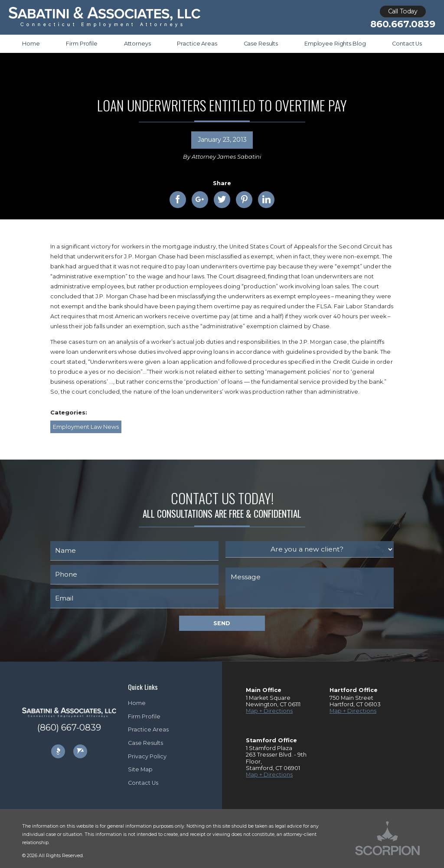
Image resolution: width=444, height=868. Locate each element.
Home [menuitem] (31, 44)
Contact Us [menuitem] (407, 44)
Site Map (140, 769)
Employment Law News (86, 427)
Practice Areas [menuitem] (197, 44)
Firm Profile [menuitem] (82, 44)
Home (137, 703)
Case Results (145, 743)
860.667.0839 (403, 24)
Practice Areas (148, 729)
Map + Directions (269, 711)
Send (222, 623)
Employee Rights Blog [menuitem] (335, 44)
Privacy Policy (147, 756)
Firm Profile (144, 716)
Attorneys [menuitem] (137, 44)
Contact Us (143, 783)
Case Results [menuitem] (261, 44)
